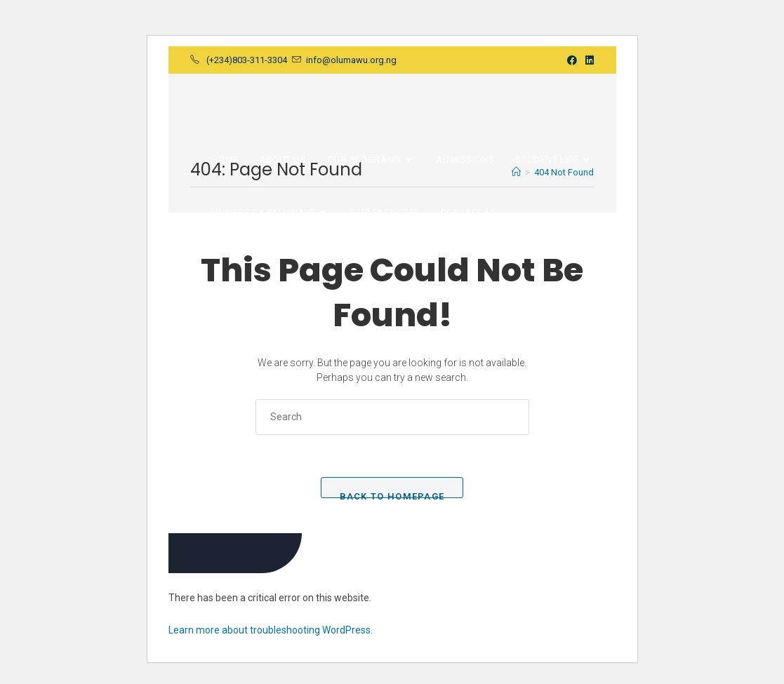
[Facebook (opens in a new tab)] (572, 60)
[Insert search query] (392, 417)
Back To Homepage (392, 495)
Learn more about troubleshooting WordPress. (271, 630)
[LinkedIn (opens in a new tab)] (587, 60)
